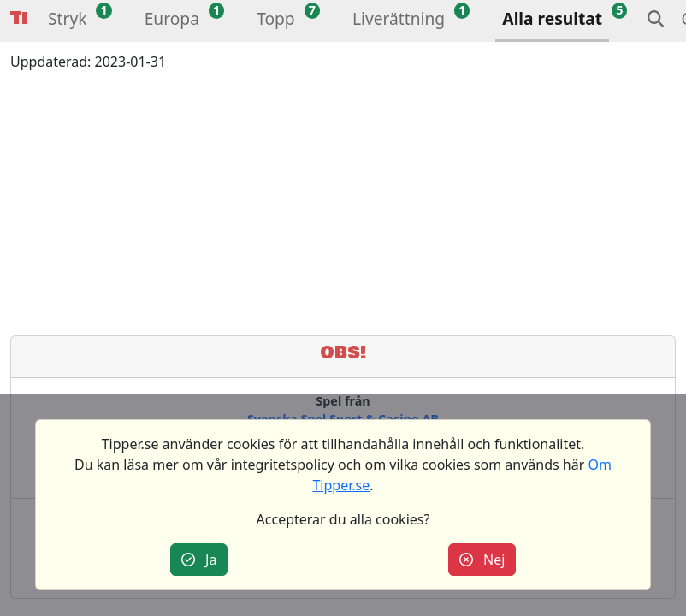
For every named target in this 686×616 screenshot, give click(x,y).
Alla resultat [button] (552, 18)
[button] (67, 21)
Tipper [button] (19, 18)
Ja (199, 560)
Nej (482, 560)
